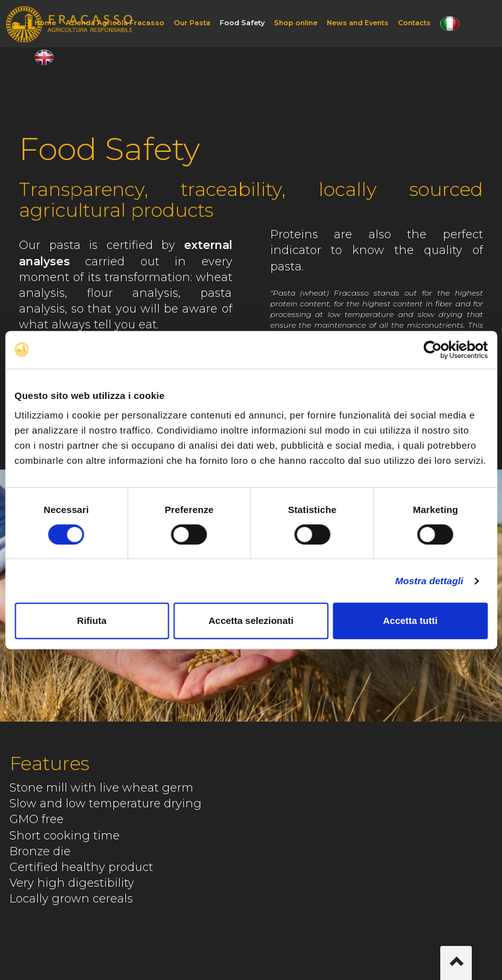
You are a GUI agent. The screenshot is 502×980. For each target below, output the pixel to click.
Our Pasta (192, 23)
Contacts (414, 23)
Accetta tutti (410, 620)
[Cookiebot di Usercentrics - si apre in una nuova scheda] (432, 350)
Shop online (296, 23)
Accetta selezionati (251, 620)
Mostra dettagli (429, 581)
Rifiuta (92, 620)
